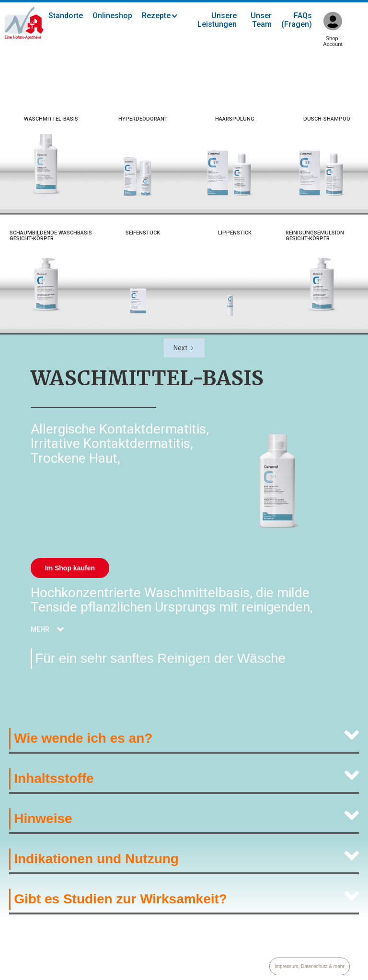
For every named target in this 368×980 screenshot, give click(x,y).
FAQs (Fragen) (297, 20)
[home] (24, 23)
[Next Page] (184, 348)
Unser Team (261, 20)
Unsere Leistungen (217, 20)
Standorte (66, 16)
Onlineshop (112, 16)
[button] (165, 16)
